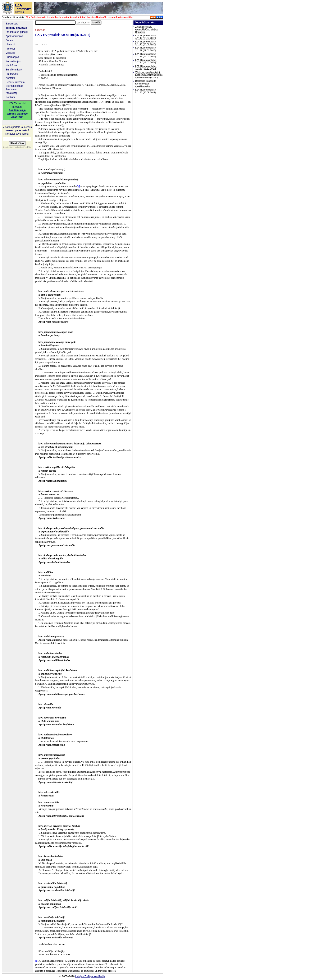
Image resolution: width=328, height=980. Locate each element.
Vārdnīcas (11, 65)
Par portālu (12, 74)
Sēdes (9, 40)
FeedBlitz (27, 147)
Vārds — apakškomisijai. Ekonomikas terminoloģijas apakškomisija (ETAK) (149, 75)
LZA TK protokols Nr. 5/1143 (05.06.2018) (146, 43)
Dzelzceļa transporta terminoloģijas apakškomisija (146, 84)
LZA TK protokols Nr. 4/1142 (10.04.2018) (146, 37)
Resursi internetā (15, 82)
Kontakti (10, 78)
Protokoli (11, 49)
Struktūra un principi (17, 32)
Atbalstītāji (11, 93)
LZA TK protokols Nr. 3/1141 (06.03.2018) (146, 55)
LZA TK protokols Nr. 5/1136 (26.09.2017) (146, 91)
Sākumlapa (12, 24)
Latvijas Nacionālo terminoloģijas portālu (110, 17)
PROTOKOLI (41, 30)
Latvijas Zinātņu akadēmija (90, 976)
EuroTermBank (14, 70)
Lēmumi (10, 45)
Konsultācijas (13, 61)
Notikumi (11, 97)
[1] (37, 961)
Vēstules (10, 53)
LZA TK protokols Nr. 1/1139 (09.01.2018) (146, 49)
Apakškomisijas (14, 36)
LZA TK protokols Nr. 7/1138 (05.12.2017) (146, 67)
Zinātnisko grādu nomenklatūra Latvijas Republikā (146, 29)
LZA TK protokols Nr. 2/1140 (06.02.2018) (146, 61)
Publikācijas (12, 57)
